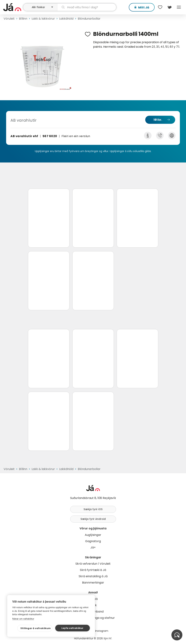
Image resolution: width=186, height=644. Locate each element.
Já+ (93, 547)
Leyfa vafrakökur (72, 628)
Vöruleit (9, 19)
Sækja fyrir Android (93, 519)
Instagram (102, 631)
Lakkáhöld (66, 19)
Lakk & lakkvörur (43, 19)
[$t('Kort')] (169, 7)
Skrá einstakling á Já (93, 576)
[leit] (87, 7)
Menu (179, 7)
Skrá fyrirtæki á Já (93, 570)
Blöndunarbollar (89, 19)
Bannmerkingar (93, 583)
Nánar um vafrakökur (23, 619)
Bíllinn (23, 19)
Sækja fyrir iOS (93, 509)
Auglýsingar (93, 535)
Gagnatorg (93, 541)
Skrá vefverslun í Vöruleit (93, 564)
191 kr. (158, 120)
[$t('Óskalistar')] (160, 7)
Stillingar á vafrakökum (36, 628)
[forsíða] (13, 7)
